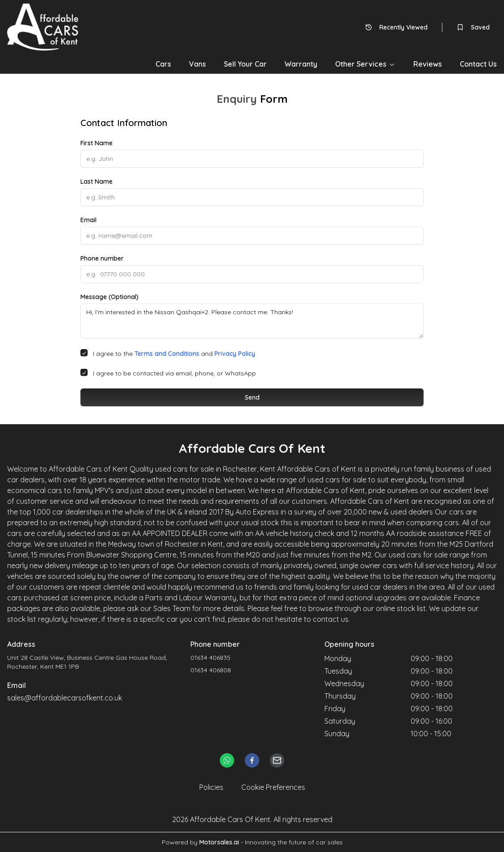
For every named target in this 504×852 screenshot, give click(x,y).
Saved (473, 27)
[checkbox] (84, 353)
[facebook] (252, 760)
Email (88, 220)
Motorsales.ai (219, 842)
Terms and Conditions (167, 354)
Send (252, 397)
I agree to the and (174, 354)
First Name (97, 143)
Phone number (102, 258)
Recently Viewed (396, 27)
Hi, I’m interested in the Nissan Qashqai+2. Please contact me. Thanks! (252, 321)
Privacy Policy (235, 354)
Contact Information (124, 123)
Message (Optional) (109, 297)
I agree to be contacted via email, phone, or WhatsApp (174, 373)
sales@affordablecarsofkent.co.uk (65, 698)
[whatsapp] (227, 760)
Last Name (97, 181)
